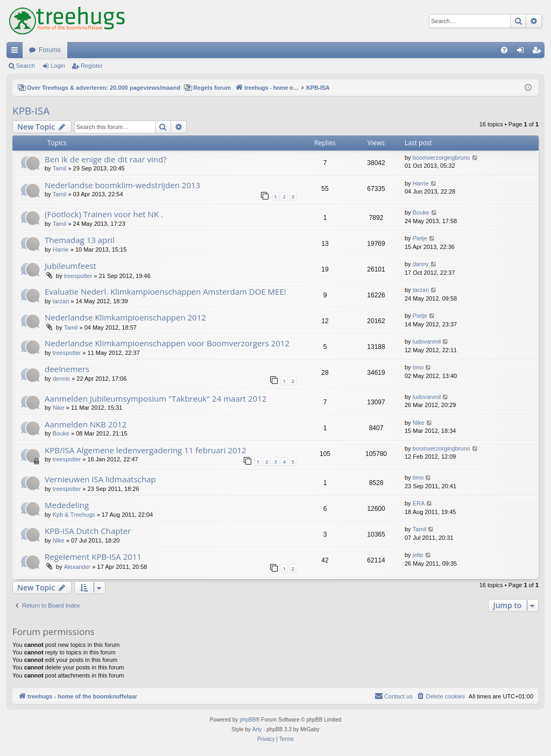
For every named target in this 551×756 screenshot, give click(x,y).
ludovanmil (427, 341)
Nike (59, 408)
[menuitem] (504, 50)
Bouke (421, 212)
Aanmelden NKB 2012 (86, 424)
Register (92, 66)
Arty (257, 729)
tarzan (61, 301)
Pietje (420, 238)
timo (418, 367)
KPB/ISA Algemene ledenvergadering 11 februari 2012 (146, 450)
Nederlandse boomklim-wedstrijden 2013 (122, 185)
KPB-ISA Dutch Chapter (88, 531)
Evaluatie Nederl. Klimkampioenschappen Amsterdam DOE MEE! (165, 291)
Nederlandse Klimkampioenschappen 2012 (125, 317)
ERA (419, 503)
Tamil (60, 168)
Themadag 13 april (80, 240)
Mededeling (67, 505)
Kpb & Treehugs (74, 515)
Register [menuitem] (539, 52)
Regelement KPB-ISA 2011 (93, 557)
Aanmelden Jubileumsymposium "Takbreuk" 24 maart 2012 (156, 398)
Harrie (421, 183)
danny (421, 264)
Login (58, 66)
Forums (50, 50)
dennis (61, 379)
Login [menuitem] (523, 52)
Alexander (77, 567)
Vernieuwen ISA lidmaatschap (100, 479)
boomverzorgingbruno (441, 158)
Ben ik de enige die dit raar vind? (106, 159)
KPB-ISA (31, 111)
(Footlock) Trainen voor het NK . (104, 214)
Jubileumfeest (70, 266)
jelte (418, 555)
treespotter (78, 276)
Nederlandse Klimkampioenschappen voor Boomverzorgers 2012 (167, 343)
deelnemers (67, 369)
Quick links (17, 52)
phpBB (248, 720)
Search (26, 66)
